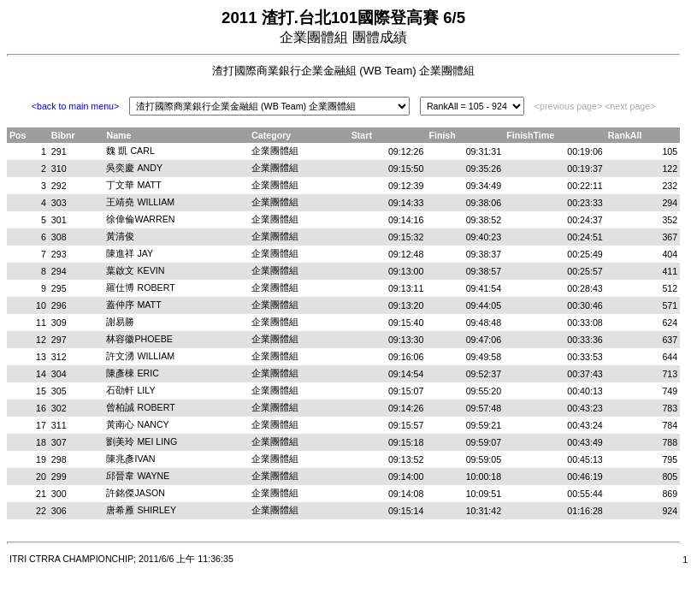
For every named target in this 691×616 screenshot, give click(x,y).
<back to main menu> (75, 106)
